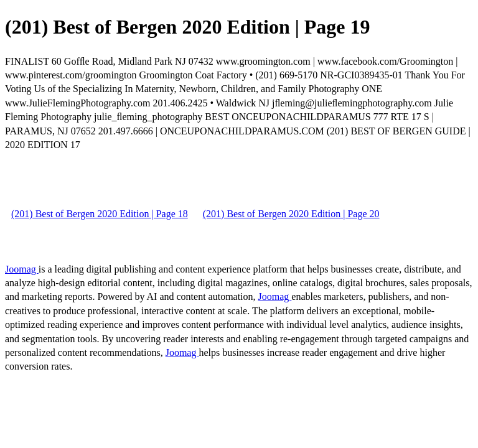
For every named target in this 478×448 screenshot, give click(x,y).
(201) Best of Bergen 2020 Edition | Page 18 (100, 214)
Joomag (22, 269)
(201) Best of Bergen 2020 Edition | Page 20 (291, 214)
